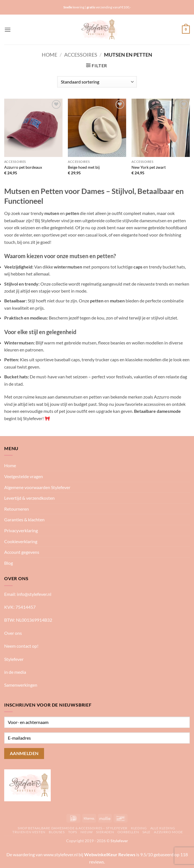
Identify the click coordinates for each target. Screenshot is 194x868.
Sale (146, 832)
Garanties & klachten (24, 519)
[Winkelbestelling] (97, 82)
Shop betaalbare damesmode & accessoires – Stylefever (73, 828)
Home (49, 55)
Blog (9, 563)
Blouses (57, 832)
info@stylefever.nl (34, 594)
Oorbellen (128, 832)
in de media (15, 672)
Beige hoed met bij (84, 167)
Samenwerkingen (21, 685)
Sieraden (105, 832)
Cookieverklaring (21, 541)
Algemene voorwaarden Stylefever (37, 487)
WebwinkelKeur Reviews (110, 854)
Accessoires (81, 55)
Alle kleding (163, 828)
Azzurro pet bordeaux (23, 167)
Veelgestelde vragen (24, 476)
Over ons (13, 633)
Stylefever (14, 659)
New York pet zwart (149, 167)
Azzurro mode (168, 832)
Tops (72, 832)
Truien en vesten (29, 832)
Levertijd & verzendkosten (29, 498)
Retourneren (17, 509)
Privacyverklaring (21, 530)
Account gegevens (22, 552)
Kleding (139, 828)
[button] (8, 30)
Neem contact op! (21, 646)
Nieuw (87, 832)
